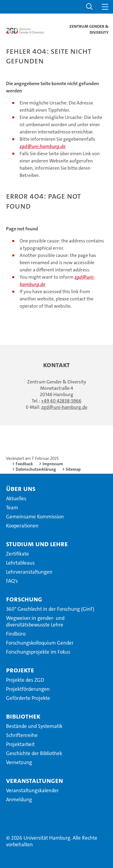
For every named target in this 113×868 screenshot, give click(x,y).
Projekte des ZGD (25, 680)
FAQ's (12, 581)
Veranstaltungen (35, 780)
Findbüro (16, 634)
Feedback (24, 464)
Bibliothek (23, 716)
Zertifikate (17, 554)
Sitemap (73, 469)
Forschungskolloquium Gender (40, 643)
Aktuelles (16, 498)
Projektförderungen (28, 689)
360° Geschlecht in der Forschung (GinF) (50, 609)
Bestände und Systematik (34, 726)
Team (12, 508)
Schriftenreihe (22, 735)
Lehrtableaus (20, 563)
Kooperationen (22, 526)
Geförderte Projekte (28, 698)
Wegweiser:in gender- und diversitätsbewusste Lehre (35, 621)
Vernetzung (19, 762)
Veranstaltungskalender (32, 790)
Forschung (24, 599)
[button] (89, 7)
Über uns (21, 488)
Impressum (53, 464)
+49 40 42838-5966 (61, 401)
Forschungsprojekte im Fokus (38, 652)
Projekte (20, 670)
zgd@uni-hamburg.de (43, 146)
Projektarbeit (20, 744)
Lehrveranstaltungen (29, 572)
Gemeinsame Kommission (35, 517)
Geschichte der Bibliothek (34, 753)
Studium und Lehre (37, 544)
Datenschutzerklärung (36, 469)
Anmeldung (19, 799)
